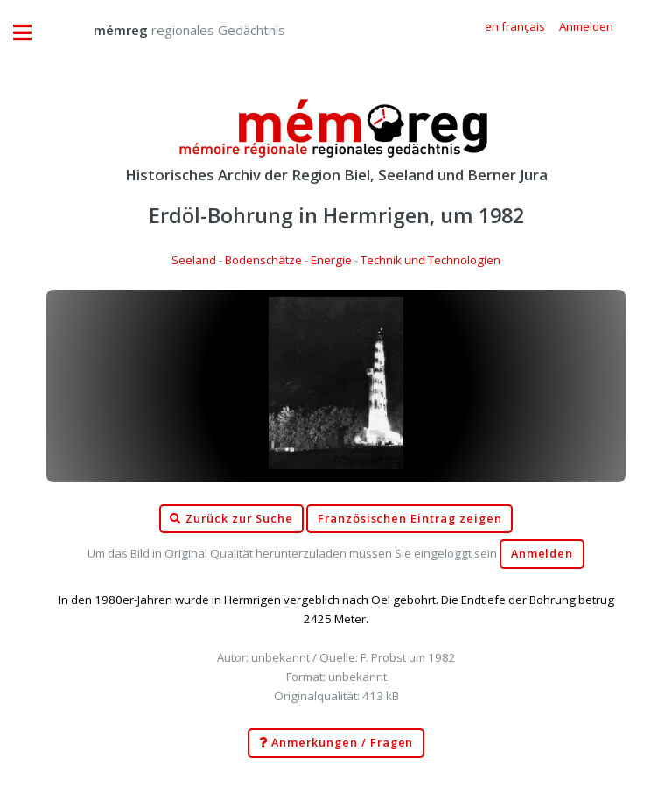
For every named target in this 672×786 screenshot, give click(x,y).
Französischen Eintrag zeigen (410, 519)
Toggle (31, 33)
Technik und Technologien (430, 260)
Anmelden (542, 554)
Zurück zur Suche (231, 519)
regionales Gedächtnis (172, 30)
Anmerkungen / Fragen (336, 743)
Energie (331, 260)
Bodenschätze (263, 260)
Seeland (194, 260)
